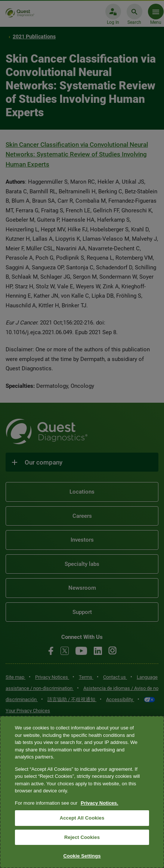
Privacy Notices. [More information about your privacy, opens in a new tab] (99, 803)
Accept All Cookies (82, 818)
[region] (82, 792)
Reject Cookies (82, 837)
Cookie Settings (82, 856)
